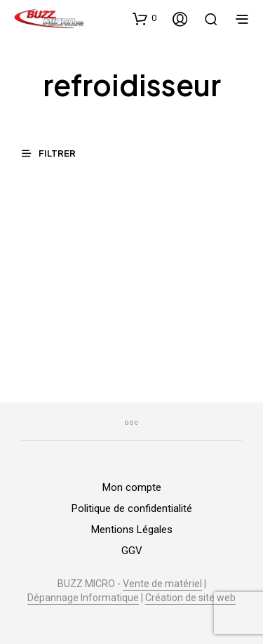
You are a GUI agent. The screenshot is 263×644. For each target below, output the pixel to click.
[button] (144, 18)
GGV (132, 551)
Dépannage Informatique (83, 598)
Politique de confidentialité (132, 508)
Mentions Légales (132, 530)
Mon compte (132, 487)
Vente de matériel (162, 584)
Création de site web (190, 598)
